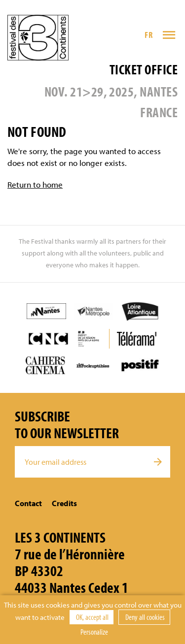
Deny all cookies (144, 617)
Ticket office (144, 69)
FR (148, 35)
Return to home (35, 184)
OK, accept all (92, 617)
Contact (28, 503)
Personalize (94, 632)
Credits (64, 503)
